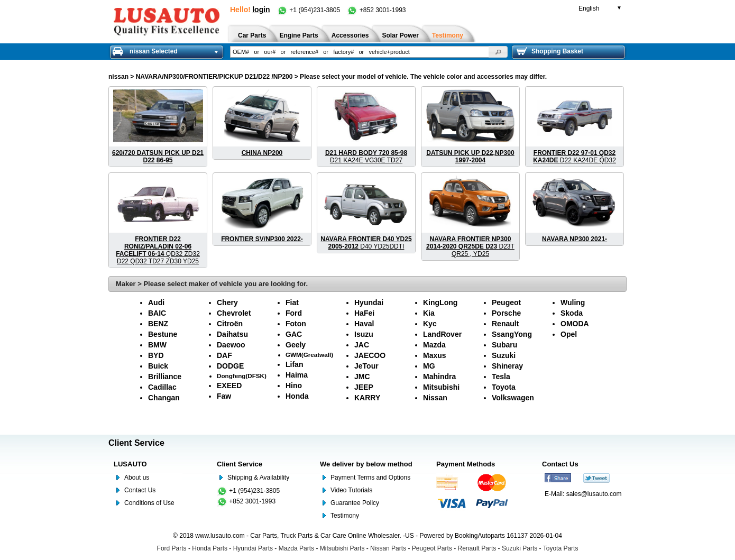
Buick (158, 366)
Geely (296, 345)
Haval (364, 324)
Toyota (504, 387)
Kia (429, 313)
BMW (157, 345)
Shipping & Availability (258, 478)
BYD (156, 355)
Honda (297, 396)
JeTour (366, 366)
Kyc (430, 324)
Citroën (230, 324)
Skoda (572, 313)
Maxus (435, 355)
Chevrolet (234, 313)
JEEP (364, 387)
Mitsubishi (441, 387)
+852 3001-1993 (376, 10)
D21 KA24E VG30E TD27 (366, 157)
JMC (362, 377)
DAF (224, 355)
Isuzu (364, 334)
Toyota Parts (561, 548)
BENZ (158, 324)
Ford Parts (172, 548)
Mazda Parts (296, 548)
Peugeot (506, 302)
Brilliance (165, 377)
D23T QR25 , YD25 (470, 246)
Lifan (294, 364)
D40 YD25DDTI (366, 243)
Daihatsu (232, 334)
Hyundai (369, 302)
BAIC (157, 313)
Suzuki (504, 355)
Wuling (573, 302)
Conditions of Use (149, 503)
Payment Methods (466, 464)
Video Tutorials (351, 490)
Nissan (435, 398)
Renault (505, 324)
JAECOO (370, 355)
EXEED (229, 385)
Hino (294, 385)
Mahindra (439, 377)
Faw (224, 396)
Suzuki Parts (520, 548)
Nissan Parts (388, 548)
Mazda (434, 345)
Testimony (345, 516)
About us (137, 478)
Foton (296, 324)
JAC (362, 345)
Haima (297, 375)
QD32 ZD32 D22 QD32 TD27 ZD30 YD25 (158, 250)
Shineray (507, 366)
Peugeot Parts (432, 548)
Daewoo (231, 345)
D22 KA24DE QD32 (575, 157)
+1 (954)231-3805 (309, 10)
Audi (156, 302)
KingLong (440, 302)
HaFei (364, 313)
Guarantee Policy (355, 503)
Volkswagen (513, 398)
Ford (294, 313)
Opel (569, 334)
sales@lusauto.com (594, 494)
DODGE (230, 366)
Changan (164, 398)
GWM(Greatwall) (309, 355)
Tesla (501, 377)
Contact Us (140, 490)
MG (429, 366)
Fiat (292, 302)
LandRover (442, 334)
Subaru (504, 345)
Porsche (506, 313)
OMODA (575, 324)
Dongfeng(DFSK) (242, 376)
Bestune (163, 334)
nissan (118, 77)
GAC (294, 334)
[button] (498, 52)
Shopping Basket (550, 51)
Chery (227, 302)
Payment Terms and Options (370, 478)
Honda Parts (210, 548)
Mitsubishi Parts (342, 548)
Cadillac (162, 387)
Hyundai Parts (253, 548)
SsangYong (512, 334)
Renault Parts (477, 548)
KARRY (367, 398)
